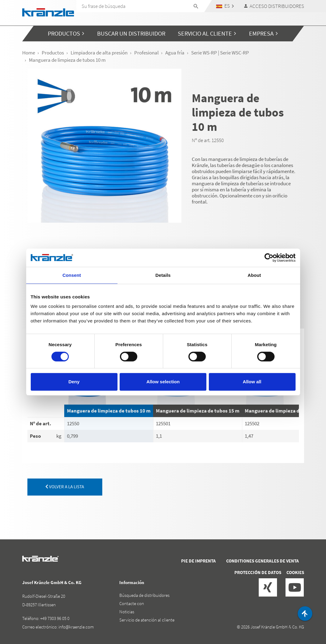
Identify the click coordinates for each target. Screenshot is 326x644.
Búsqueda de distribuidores (144, 595)
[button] (225, 6)
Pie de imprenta (198, 561)
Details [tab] (163, 275)
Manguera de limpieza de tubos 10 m (109, 411)
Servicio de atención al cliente (147, 620)
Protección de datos (258, 572)
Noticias (127, 612)
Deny (74, 382)
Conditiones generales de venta (263, 561)
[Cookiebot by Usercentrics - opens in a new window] (269, 258)
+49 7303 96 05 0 (55, 618)
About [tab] (254, 275)
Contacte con (132, 603)
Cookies (295, 572)
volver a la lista (65, 487)
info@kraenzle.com (76, 627)
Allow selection (163, 382)
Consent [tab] (72, 275)
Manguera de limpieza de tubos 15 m (198, 411)
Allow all (252, 382)
